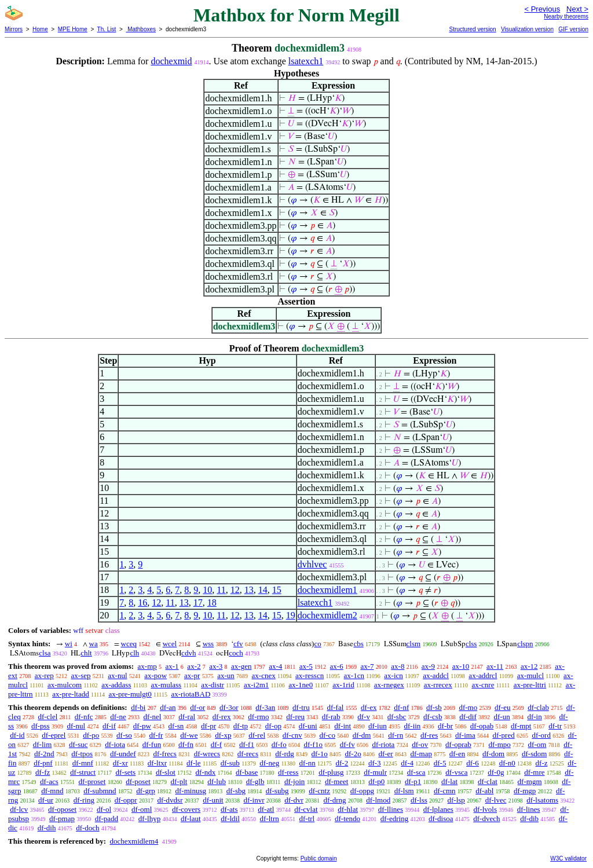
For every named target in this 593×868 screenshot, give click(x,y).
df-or (197, 707)
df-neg (269, 763)
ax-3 (216, 666)
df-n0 (507, 763)
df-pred (503, 735)
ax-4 (275, 666)
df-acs (49, 781)
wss (208, 644)
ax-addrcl (483, 675)
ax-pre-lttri (530, 685)
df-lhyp (149, 818)
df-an (168, 707)
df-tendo (347, 818)
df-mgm (530, 781)
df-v (364, 717)
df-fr (156, 735)
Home (40, 29)
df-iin (412, 726)
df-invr (254, 800)
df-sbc (397, 717)
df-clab (538, 707)
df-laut (191, 818)
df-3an (265, 707)
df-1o (320, 754)
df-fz (43, 772)
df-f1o (313, 744)
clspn (525, 644)
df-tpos (82, 754)
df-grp (146, 791)
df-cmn (445, 791)
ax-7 (367, 666)
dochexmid (171, 61)
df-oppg (362, 791)
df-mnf (83, 763)
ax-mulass (166, 685)
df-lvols (485, 809)
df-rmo (258, 717)
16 (142, 603)
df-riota (383, 744)
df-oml (142, 809)
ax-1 (172, 666)
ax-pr (192, 675)
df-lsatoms (542, 800)
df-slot (166, 772)
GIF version (573, 29)
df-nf (401, 707)
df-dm (362, 735)
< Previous (542, 9)
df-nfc (84, 717)
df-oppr (126, 800)
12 (235, 590)
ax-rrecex (438, 685)
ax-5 (306, 666)
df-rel (257, 735)
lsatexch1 (306, 61)
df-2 (342, 763)
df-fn (186, 744)
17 (198, 603)
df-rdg (285, 754)
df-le (194, 763)
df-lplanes (438, 809)
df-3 (375, 763)
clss (471, 644)
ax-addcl (436, 675)
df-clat (488, 781)
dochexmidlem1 (327, 590)
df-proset (92, 781)
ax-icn (393, 675)
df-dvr (294, 800)
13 (249, 590)
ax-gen (241, 666)
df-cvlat (306, 809)
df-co (327, 735)
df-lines (529, 809)
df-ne (118, 717)
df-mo (468, 707)
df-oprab (458, 744)
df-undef (123, 754)
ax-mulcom (65, 685)
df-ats (229, 809)
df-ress (288, 772)
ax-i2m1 (256, 685)
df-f (217, 744)
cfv (238, 644)
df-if (109, 726)
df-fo (279, 744)
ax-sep (81, 675)
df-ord (541, 735)
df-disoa (441, 818)
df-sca (416, 772)
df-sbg (236, 791)
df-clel (47, 717)
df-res (429, 735)
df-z (542, 763)
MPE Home (73, 29)
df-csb (433, 717)
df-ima (465, 735)
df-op (273, 726)
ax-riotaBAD (191, 694)
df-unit (213, 800)
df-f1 (247, 744)
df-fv (347, 744)
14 (263, 590)
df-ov (420, 744)
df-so (124, 735)
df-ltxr (157, 763)
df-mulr (375, 772)
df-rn (396, 735)
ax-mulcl (530, 675)
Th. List (107, 29)
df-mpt (521, 726)
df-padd (107, 818)
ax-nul (117, 675)
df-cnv (292, 735)
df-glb (255, 781)
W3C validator (568, 858)
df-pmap (62, 818)
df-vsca (456, 772)
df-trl (307, 818)
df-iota (115, 744)
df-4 (407, 763)
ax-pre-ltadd (71, 694)
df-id (17, 735)
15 (277, 590)
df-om (537, 744)
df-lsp (456, 800)
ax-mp (147, 666)
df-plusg (331, 772)
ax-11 (495, 666)
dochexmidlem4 (134, 841)
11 (221, 590)
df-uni (308, 726)
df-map (421, 754)
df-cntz (319, 791)
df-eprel (54, 735)
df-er (385, 754)
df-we (189, 735)
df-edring (394, 818)
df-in (534, 717)
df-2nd (44, 754)
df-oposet (62, 809)
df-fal (335, 707)
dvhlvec (312, 564)
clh (134, 653)
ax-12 (529, 666)
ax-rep (44, 675)
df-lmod (378, 800)
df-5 (440, 763)
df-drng (335, 800)
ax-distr (213, 685)
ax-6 (337, 666)
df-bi (138, 707)
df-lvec (496, 800)
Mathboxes (141, 29)
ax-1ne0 (301, 685)
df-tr (555, 726)
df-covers (186, 809)
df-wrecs (207, 754)
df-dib (529, 818)
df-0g (496, 772)
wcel (170, 644)
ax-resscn (310, 675)
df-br (445, 726)
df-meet (336, 781)
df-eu (502, 707)
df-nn (308, 763)
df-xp (223, 735)
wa (94, 644)
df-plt (179, 781)
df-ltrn (270, 818)
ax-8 (398, 666)
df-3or (229, 707)
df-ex (369, 707)
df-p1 (413, 781)
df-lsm (404, 791)
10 (207, 590)
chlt (86, 653)
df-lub (217, 781)
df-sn (176, 726)
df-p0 (376, 781)
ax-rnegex (389, 685)
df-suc (78, 744)
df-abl (484, 791)
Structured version (472, 29)
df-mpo (500, 744)
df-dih (47, 828)
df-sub (230, 763)
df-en (457, 754)
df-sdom (534, 754)
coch (236, 653)
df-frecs (164, 754)
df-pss (41, 726)
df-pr (208, 726)
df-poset (138, 781)
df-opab (482, 726)
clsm (414, 644)
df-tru (301, 707)
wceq (129, 644)
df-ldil (230, 818)
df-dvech (486, 818)
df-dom (493, 754)
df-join (294, 781)
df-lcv (19, 809)
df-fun (152, 744)
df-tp (241, 726)
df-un (502, 717)
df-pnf (43, 763)
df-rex (222, 717)
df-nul (76, 726)
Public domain (319, 858)
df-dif (468, 717)
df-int (343, 726)
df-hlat (348, 809)
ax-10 (461, 666)
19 (291, 615)
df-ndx (206, 772)
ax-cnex (264, 675)
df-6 (473, 763)
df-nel (152, 717)
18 (212, 603)
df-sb (434, 707)
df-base (247, 772)
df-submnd (100, 791)
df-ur (46, 800)
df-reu (295, 717)
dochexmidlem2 (327, 615)
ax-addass (116, 685)
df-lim (43, 744)
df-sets (125, 772)
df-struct (83, 772)
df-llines (391, 809)
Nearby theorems (566, 17)
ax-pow (155, 675)
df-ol (104, 809)
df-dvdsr (170, 800)
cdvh (188, 653)
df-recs (248, 754)
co (317, 644)
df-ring (84, 800)
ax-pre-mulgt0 (130, 694)
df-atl (266, 809)
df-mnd (52, 791)
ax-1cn (354, 675)
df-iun (378, 726)
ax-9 (428, 666)
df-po (91, 735)
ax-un (226, 675)
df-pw (142, 726)
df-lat (449, 781)
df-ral (187, 717)
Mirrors (14, 29)
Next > (577, 9)
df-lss (419, 800)
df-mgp (525, 791)
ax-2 (194, 666)
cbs (358, 644)
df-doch (87, 828)
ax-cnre (483, 685)
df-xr (120, 763)
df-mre (534, 772)
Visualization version (527, 29)
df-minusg (191, 791)
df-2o (353, 754)
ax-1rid (343, 685)
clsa (45, 653)
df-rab (331, 717)
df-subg (277, 791)
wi (69, 644)
